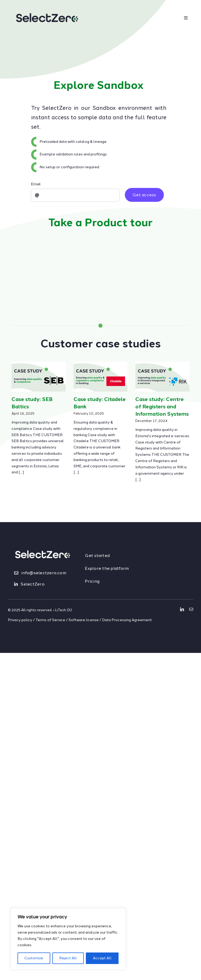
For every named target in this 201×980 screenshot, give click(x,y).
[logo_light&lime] (43, 545)
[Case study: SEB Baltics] (39, 377)
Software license (84, 620)
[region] (68, 939)
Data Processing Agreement (127, 620)
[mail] (191, 609)
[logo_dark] (47, 7)
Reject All (68, 958)
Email (36, 184)
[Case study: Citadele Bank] (101, 377)
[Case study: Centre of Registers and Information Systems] (162, 377)
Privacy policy (20, 620)
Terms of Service (50, 620)
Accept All (102, 958)
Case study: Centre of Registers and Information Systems (162, 407)
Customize (34, 958)
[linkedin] (182, 609)
